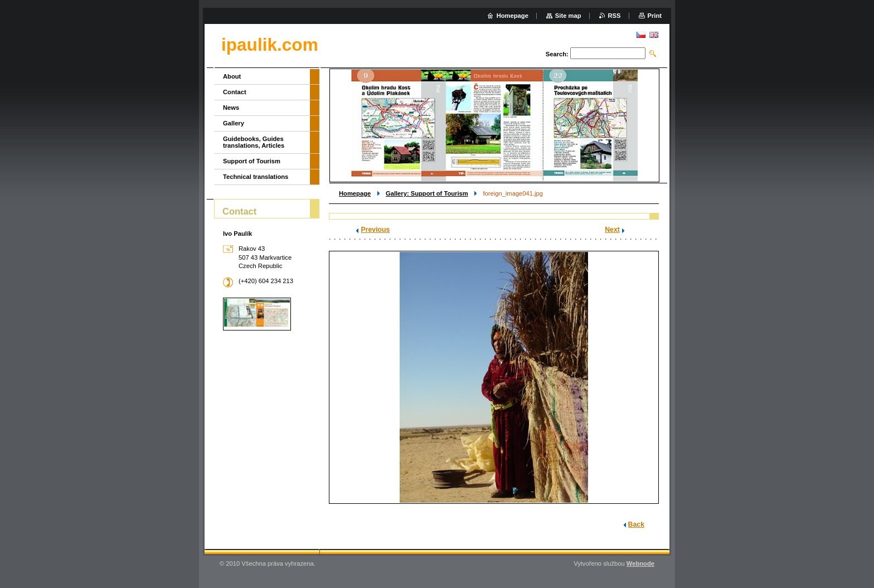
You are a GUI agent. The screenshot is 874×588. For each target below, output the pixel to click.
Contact (235, 92)
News (231, 108)
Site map (568, 16)
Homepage (355, 193)
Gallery (234, 123)
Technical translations (256, 177)
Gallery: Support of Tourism (427, 193)
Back (636, 524)
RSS (615, 16)
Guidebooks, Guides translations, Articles (254, 142)
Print (655, 16)
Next (612, 230)
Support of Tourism (252, 161)
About (232, 76)
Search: (557, 54)
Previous (375, 230)
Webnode (640, 563)
